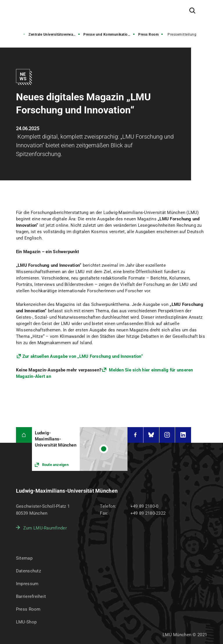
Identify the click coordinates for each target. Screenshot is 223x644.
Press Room (148, 35)
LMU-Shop (26, 622)
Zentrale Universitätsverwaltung (55, 35)
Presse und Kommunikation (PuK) (109, 35)
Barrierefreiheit (31, 596)
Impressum (27, 584)
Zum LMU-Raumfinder (45, 528)
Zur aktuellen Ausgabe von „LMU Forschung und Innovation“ (83, 356)
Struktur (14, 35)
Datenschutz (28, 571)
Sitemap (24, 558)
